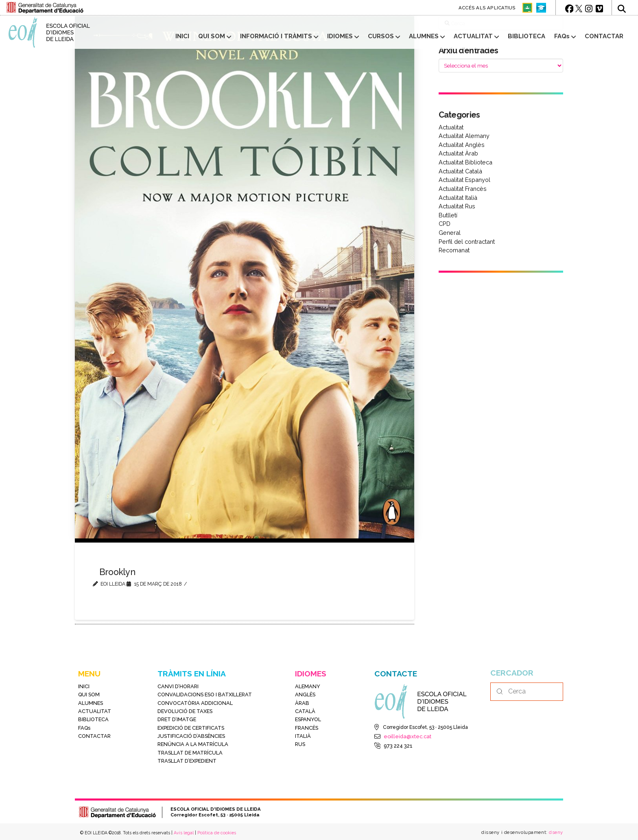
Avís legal (184, 833)
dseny (555, 832)
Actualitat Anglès (462, 145)
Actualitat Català (460, 171)
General (450, 233)
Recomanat (454, 250)
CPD (445, 224)
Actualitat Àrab (458, 153)
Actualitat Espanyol (464, 180)
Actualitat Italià (458, 198)
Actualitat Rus (457, 206)
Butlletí (448, 215)
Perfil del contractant (467, 242)
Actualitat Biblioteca (465, 162)
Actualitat (451, 127)
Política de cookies (217, 833)
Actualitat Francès (463, 189)
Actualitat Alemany (464, 136)
